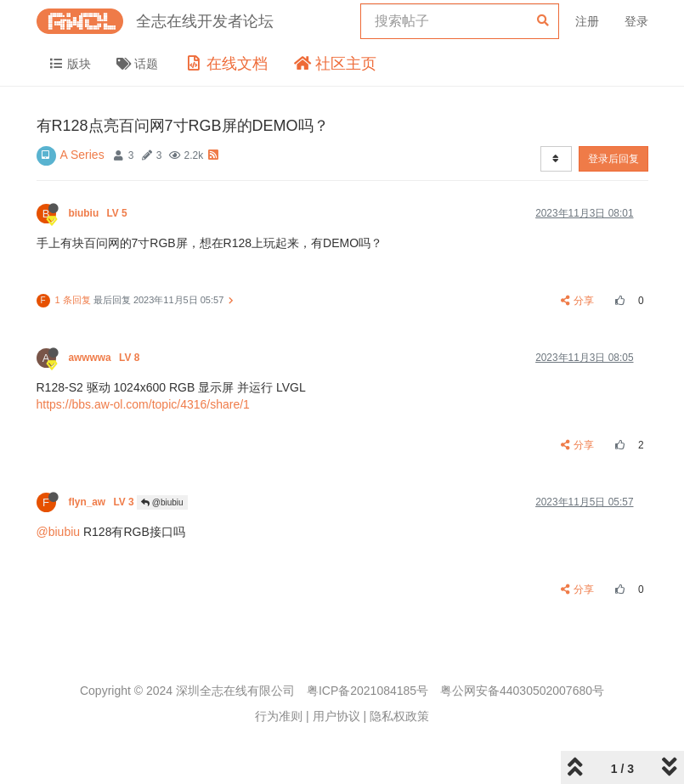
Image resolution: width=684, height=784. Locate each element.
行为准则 (279, 716)
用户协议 (336, 716)
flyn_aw (103, 502)
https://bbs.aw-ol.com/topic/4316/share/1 (143, 404)
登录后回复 (613, 159)
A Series (82, 155)
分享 (577, 301)
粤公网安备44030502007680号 (522, 691)
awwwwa (106, 358)
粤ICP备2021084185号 (367, 691)
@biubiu (162, 502)
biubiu (100, 213)
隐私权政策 (399, 716)
